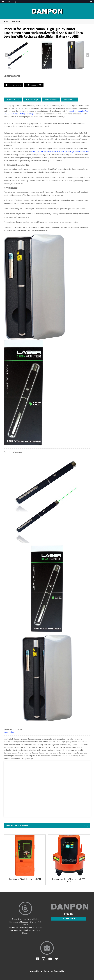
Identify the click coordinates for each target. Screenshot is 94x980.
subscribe (69, 919)
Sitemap (33, 922)
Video (46, 971)
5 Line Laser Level (37, 152)
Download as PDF (35, 85)
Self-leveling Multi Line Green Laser (77, 152)
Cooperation (9, 732)
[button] (88, 55)
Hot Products (23, 922)
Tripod (25, 930)
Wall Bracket (14, 927)
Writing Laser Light (27, 114)
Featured (16, 21)
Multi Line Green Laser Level (54, 152)
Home (6, 21)
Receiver (32, 930)
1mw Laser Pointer (11, 114)
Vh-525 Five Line (26, 927)
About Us (34, 971)
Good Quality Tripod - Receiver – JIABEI (25, 879)
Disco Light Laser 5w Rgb (78, 111)
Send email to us (15, 85)
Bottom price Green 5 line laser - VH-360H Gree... (69, 880)
